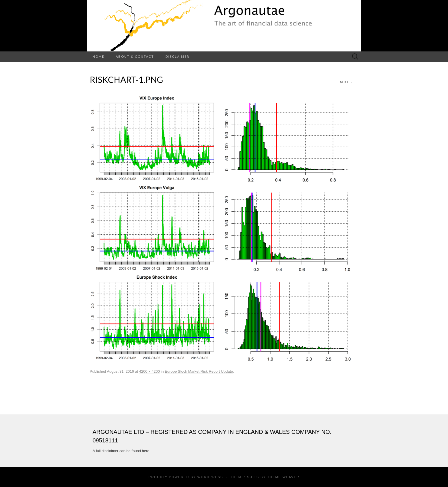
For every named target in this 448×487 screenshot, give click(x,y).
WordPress (210, 477)
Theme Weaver (283, 477)
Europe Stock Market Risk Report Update (199, 371)
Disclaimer (177, 56)
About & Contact (135, 56)
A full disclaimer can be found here (121, 451)
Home (98, 56)
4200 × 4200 (150, 371)
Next (346, 82)
